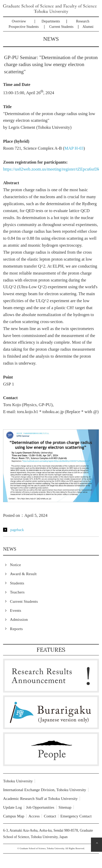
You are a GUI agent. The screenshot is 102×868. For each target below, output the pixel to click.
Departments (51, 21)
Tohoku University (18, 781)
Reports (16, 629)
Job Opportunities (40, 807)
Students (17, 583)
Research (83, 21)
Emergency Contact (76, 816)
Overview (19, 21)
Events (16, 610)
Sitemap (65, 807)
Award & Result (23, 574)
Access (34, 816)
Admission (19, 619)
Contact (50, 816)
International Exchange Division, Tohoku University (45, 790)
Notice (16, 565)
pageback (17, 530)
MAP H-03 (74, 148)
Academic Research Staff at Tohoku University (40, 798)
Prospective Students (24, 27)
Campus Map (14, 816)
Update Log (12, 807)
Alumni (88, 27)
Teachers (17, 592)
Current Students (61, 27)
